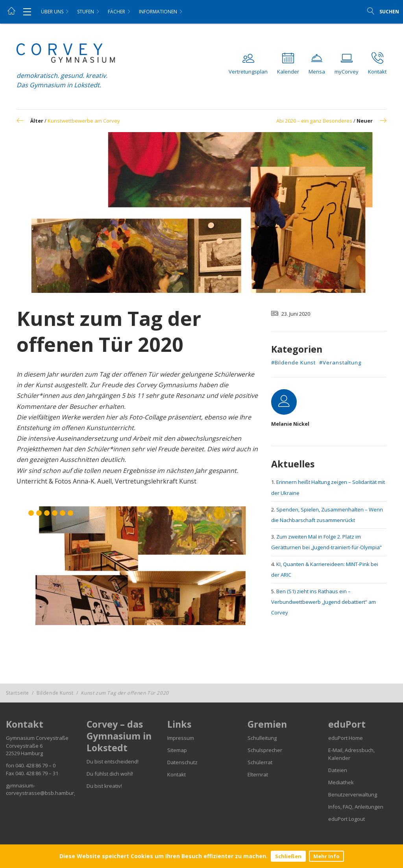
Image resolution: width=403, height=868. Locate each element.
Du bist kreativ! (104, 786)
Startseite (18, 693)
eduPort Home (346, 738)
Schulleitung (262, 738)
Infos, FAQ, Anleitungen (356, 807)
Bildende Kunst (55, 693)
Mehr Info (326, 856)
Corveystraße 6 (24, 746)
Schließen (288, 856)
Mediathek (341, 782)
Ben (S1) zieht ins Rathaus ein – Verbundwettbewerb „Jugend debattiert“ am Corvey (324, 602)
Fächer (116, 12)
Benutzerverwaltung (353, 794)
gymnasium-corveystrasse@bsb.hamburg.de (45, 789)
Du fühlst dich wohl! (110, 774)
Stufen (86, 12)
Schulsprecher (265, 750)
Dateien (338, 770)
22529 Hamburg (24, 753)
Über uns (52, 12)
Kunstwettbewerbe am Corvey (84, 121)
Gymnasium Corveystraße (37, 738)
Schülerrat (260, 762)
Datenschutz (182, 762)
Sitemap (177, 750)
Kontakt (177, 774)
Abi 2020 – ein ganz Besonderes (314, 121)
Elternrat (258, 774)
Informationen (158, 12)
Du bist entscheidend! (113, 761)
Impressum (181, 738)
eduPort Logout (347, 819)
